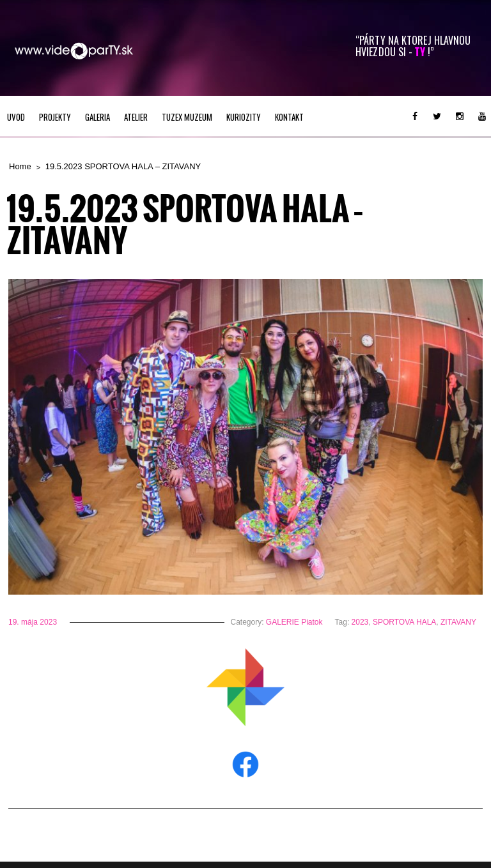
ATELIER (136, 117)
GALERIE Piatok (294, 622)
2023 (360, 622)
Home (20, 166)
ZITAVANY (458, 622)
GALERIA (97, 117)
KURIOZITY (244, 117)
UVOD (16, 117)
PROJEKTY (55, 117)
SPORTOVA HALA (404, 622)
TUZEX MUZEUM (187, 117)
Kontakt (289, 117)
